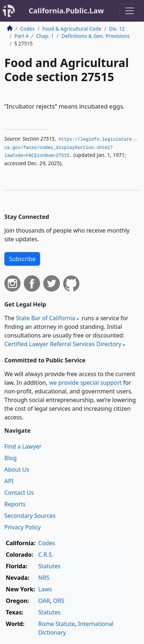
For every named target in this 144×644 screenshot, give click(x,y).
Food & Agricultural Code (72, 29)
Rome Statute (57, 624)
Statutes (49, 566)
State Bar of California (45, 318)
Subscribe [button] (22, 259)
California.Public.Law (66, 11)
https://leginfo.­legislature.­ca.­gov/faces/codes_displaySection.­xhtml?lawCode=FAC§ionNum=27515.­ (71, 148)
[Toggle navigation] (130, 11)
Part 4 (21, 36)
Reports (15, 504)
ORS (59, 601)
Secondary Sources (30, 516)
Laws (45, 589)
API (9, 481)
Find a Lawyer (23, 446)
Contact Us (19, 493)
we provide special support (85, 383)
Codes (27, 29)
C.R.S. (46, 555)
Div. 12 (117, 29)
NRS (44, 578)
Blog (10, 458)
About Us (17, 469)
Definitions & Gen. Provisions (95, 36)
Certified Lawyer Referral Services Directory (63, 344)
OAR (44, 601)
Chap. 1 (45, 36)
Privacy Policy (23, 527)
